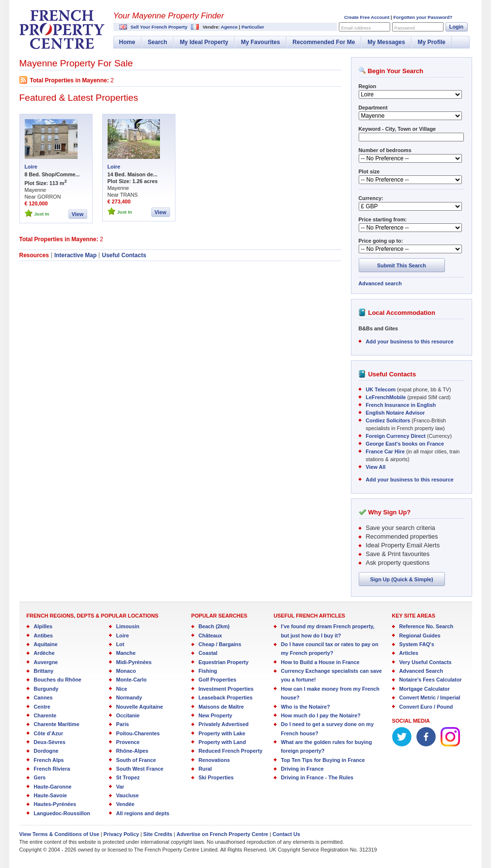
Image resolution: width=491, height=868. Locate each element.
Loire (31, 167)
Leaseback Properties (226, 697)
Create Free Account (367, 17)
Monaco (126, 671)
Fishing (208, 671)
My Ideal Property (204, 42)
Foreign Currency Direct (396, 436)
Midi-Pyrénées (134, 662)
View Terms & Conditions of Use (59, 834)
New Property (216, 715)
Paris (123, 724)
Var (120, 787)
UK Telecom (381, 389)
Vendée (126, 804)
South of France (136, 760)
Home (127, 42)
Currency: (371, 198)
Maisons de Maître (222, 707)
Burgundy (46, 689)
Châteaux (211, 635)
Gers (40, 777)
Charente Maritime (57, 724)
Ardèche (44, 653)
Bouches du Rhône (58, 680)
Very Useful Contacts (426, 662)
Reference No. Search (427, 626)
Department (373, 108)
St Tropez (128, 777)
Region (368, 86)
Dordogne (46, 751)
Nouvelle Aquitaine (140, 707)
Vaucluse (128, 795)
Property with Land (222, 742)
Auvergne (46, 662)
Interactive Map (75, 255)
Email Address (356, 28)
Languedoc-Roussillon (62, 813)
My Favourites (261, 42)
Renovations (214, 760)
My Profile (432, 42)
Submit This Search (402, 265)
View (78, 214)
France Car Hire (385, 451)
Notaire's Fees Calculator (431, 680)
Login (456, 27)
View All (376, 467)
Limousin (128, 626)
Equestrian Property (224, 662)
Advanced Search (421, 671)
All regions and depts (143, 813)
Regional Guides (420, 635)
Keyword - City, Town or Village (397, 129)
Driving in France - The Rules (317, 777)
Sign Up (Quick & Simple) (401, 579)
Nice (122, 689)
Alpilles (43, 626)
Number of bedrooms (385, 150)
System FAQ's (417, 644)
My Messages (386, 42)
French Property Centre (62, 30)
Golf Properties (218, 680)
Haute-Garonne (53, 787)
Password (405, 28)
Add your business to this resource (410, 341)
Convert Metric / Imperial (430, 697)
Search (158, 42)
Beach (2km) (214, 626)
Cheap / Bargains (220, 644)
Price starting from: (383, 219)
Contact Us (286, 834)
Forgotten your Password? (423, 17)
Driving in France (302, 769)
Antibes (44, 635)
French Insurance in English (401, 405)
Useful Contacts (124, 255)
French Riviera (52, 769)
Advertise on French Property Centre (222, 834)
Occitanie (128, 715)
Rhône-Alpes (133, 751)
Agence (229, 27)
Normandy (129, 697)
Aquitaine (46, 644)
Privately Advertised (224, 724)
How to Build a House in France (320, 662)
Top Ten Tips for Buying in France (323, 760)
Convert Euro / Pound (426, 707)
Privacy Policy (121, 834)
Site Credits (158, 834)
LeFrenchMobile (386, 397)
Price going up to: (381, 241)
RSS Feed (23, 80)
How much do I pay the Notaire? (321, 715)
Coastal (208, 653)
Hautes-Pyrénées (55, 804)
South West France (140, 769)
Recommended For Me (324, 42)
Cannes (43, 697)
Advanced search (380, 283)
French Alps (49, 760)
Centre (42, 707)
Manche (126, 653)
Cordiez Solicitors (388, 420)
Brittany (44, 671)
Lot (120, 644)
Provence (128, 742)
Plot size (369, 171)
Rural (206, 769)
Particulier (253, 27)
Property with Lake (222, 733)
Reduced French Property (231, 751)
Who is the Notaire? (306, 707)
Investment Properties (226, 689)
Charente (45, 715)
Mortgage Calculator (425, 689)
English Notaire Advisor (396, 413)
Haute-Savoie (50, 795)
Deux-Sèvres (50, 742)
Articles (409, 653)
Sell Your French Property (159, 27)
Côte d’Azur (49, 733)
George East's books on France (405, 444)
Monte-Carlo (132, 680)
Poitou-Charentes (138, 733)
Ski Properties (216, 777)
